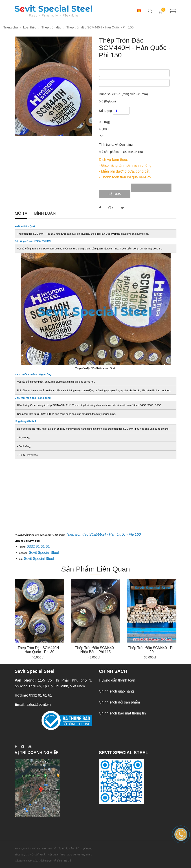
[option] (40, 619)
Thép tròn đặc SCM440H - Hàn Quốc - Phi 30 (40, 650)
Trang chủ (11, 27)
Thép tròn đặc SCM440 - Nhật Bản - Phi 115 (95, 650)
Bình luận (45, 214)
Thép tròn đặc (51, 27)
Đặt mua (115, 194)
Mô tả (21, 214)
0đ (101, 136)
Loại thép (30, 27)
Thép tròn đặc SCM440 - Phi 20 (152, 650)
